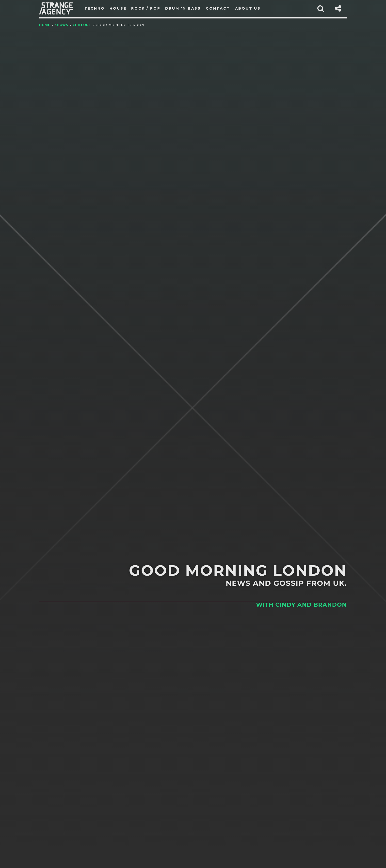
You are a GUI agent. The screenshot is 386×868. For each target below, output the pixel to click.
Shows (61, 25)
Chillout (82, 25)
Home (45, 25)
